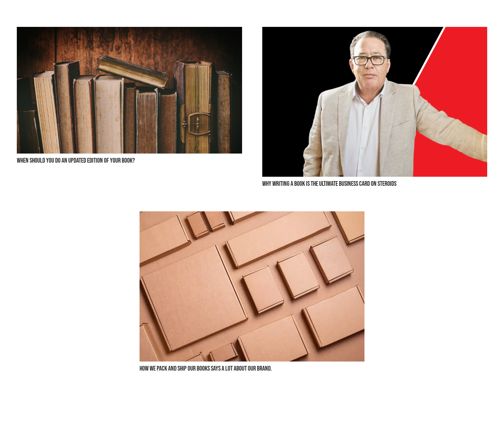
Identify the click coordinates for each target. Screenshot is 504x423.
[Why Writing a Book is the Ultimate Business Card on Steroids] (375, 32)
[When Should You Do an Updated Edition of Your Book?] (129, 32)
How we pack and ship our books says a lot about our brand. (206, 369)
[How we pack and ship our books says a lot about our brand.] (252, 217)
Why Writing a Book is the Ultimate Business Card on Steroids (329, 184)
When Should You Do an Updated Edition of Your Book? (76, 161)
